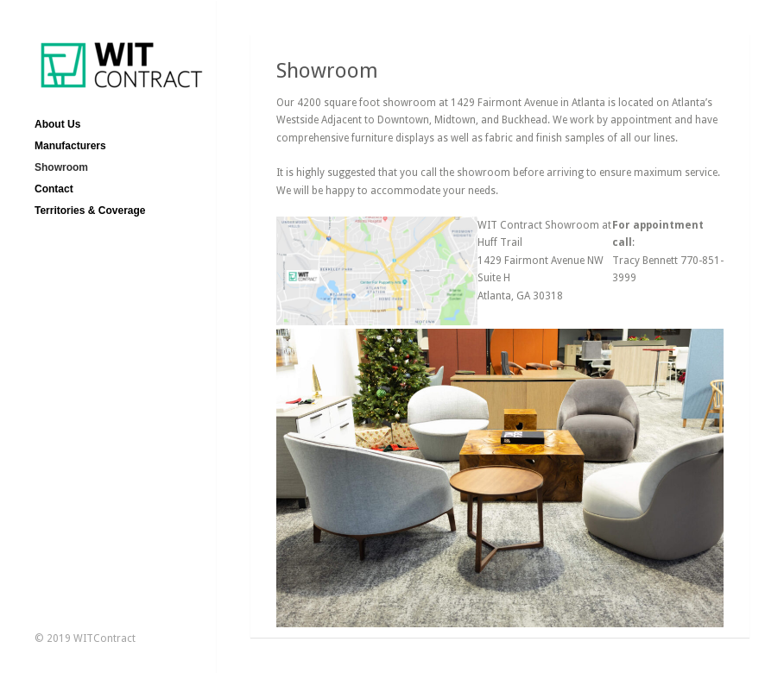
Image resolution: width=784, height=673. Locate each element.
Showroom (61, 167)
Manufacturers (70, 146)
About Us (57, 124)
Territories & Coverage (90, 211)
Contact (54, 189)
